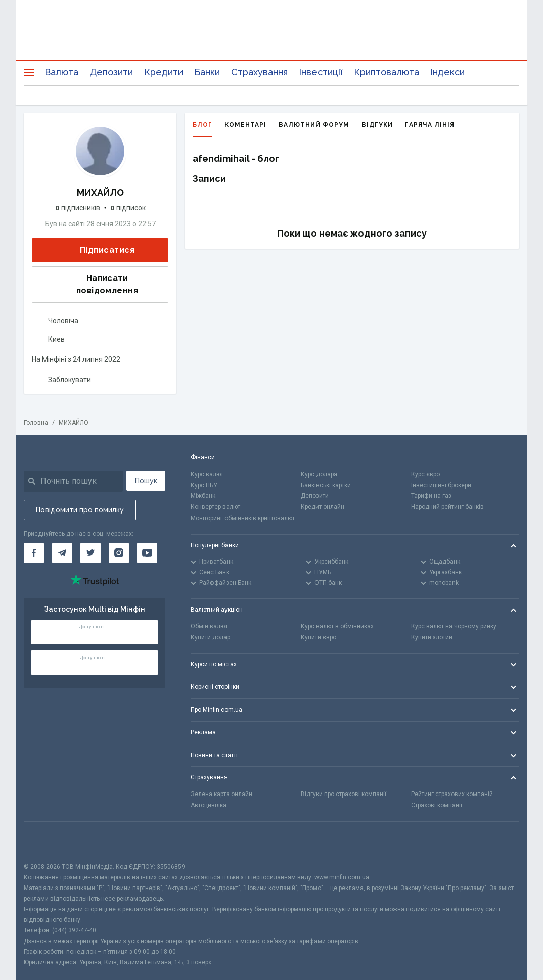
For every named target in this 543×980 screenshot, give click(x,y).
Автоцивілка (209, 805)
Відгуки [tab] (377, 125)
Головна (36, 423)
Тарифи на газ (431, 496)
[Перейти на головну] (272, 38)
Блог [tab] (202, 129)
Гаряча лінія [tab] (430, 125)
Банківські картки (326, 485)
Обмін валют (209, 626)
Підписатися (99, 250)
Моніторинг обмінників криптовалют (243, 518)
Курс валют (207, 474)
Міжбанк (203, 496)
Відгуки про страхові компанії (344, 794)
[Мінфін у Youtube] (147, 553)
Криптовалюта (387, 72)
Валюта (61, 72)
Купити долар (210, 637)
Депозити (111, 72)
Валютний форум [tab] (314, 125)
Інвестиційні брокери (441, 485)
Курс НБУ (204, 485)
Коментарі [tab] (245, 125)
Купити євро (319, 637)
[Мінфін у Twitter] (91, 553)
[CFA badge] (46, 842)
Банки (207, 72)
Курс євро (425, 474)
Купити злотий (432, 637)
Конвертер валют (215, 507)
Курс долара (319, 474)
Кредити (164, 72)
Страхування (259, 72)
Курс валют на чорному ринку (454, 626)
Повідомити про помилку (80, 510)
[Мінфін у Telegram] (62, 553)
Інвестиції (321, 72)
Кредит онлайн (323, 507)
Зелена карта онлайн (221, 794)
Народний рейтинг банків (447, 507)
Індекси (447, 72)
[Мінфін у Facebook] (34, 553)
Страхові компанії (437, 805)
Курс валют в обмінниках (337, 626)
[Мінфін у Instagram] (119, 553)
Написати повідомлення (88, 284)
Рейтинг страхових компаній (452, 794)
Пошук (146, 481)
